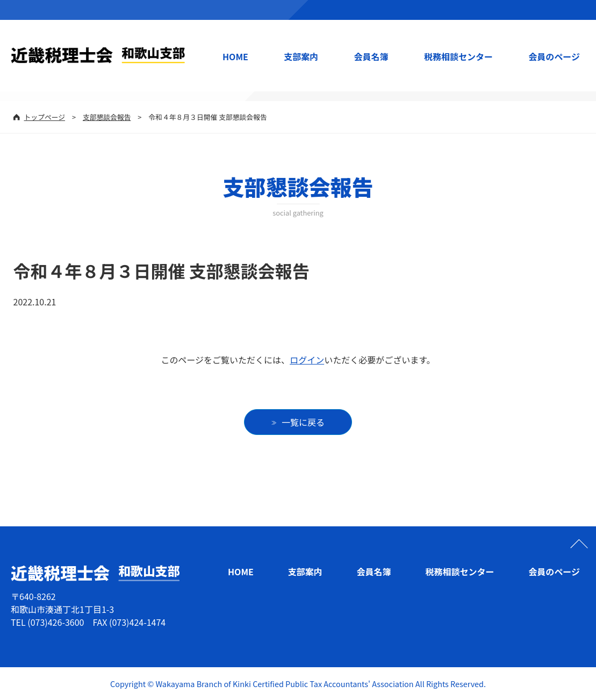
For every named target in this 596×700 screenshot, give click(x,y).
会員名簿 (371, 56)
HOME (235, 56)
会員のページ (554, 56)
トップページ (45, 117)
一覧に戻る (303, 422)
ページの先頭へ (579, 544)
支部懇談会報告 (107, 117)
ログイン (307, 360)
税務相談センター (458, 56)
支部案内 (301, 56)
